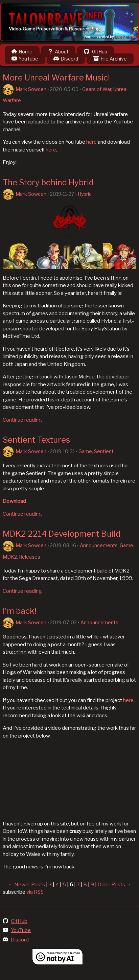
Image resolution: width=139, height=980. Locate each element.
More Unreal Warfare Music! (56, 78)
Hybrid (85, 194)
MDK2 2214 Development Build (62, 534)
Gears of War (97, 89)
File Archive (110, 59)
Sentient (104, 451)
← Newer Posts (27, 885)
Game (85, 451)
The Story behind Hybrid (48, 182)
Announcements (99, 545)
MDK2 (10, 557)
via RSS (35, 892)
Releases (30, 557)
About (58, 52)
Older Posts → (114, 885)
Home (22, 52)
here (91, 142)
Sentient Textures (36, 440)
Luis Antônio (125, 37)
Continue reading (22, 420)
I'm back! (20, 611)
